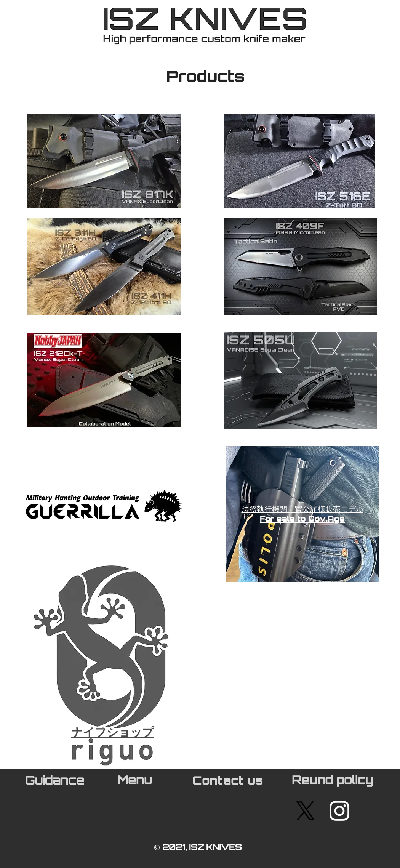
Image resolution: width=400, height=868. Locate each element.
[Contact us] (228, 782)
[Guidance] (55, 782)
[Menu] (135, 782)
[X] (306, 811)
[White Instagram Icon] (339, 811)
